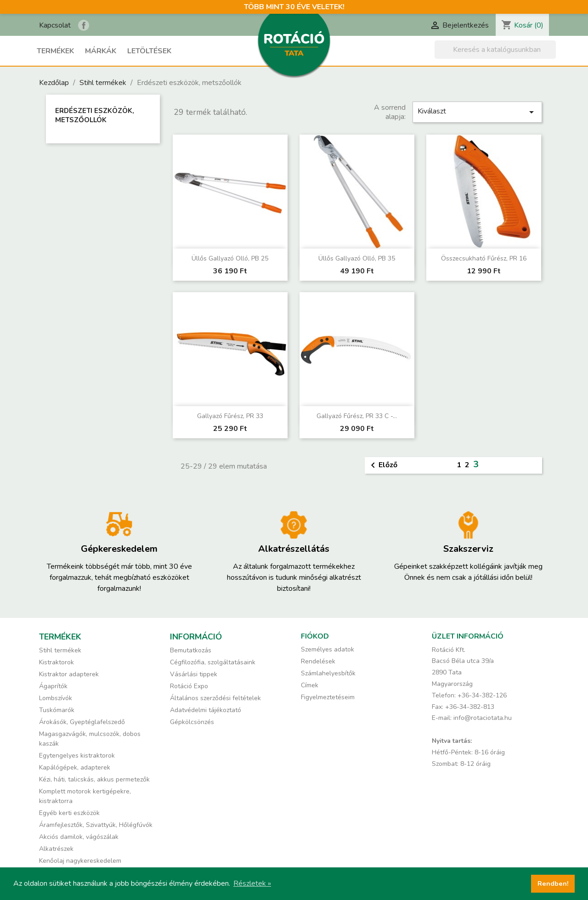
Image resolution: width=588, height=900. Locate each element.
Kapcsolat (55, 25)
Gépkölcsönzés (192, 722)
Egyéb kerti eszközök (69, 813)
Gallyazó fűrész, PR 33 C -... (357, 416)
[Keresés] (495, 50)
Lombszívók (56, 698)
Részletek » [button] (252, 883)
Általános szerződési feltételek (215, 698)
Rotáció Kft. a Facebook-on (84, 25)
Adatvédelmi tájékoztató (206, 710)
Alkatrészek (56, 849)
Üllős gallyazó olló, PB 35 (357, 258)
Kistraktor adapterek (69, 674)
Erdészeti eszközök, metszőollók (95, 115)
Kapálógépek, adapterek (75, 767)
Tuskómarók (57, 710)
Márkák (101, 51)
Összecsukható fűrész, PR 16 (484, 258)
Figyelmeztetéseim (328, 697)
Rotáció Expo (189, 686)
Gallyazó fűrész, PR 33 (230, 416)
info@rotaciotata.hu (483, 718)
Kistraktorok (57, 662)
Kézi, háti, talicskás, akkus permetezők (94, 779)
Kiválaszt (477, 112)
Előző (382, 465)
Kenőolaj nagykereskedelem (80, 861)
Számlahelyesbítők (328, 673)
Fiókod (315, 636)
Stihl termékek (60, 650)
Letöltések (149, 51)
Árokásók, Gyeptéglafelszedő (82, 722)
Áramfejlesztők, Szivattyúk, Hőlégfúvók (96, 825)
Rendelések (318, 661)
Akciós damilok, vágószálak (79, 837)
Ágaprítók (53, 686)
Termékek (55, 51)
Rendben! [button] (553, 883)
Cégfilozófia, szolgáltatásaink (213, 662)
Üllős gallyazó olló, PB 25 (230, 258)
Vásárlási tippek (194, 674)
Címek (310, 685)
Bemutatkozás (191, 650)
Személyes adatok (328, 649)
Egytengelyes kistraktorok (77, 756)
